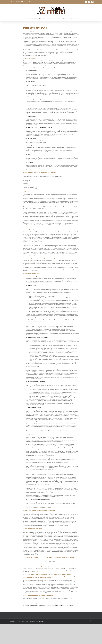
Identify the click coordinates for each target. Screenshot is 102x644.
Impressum (36, 621)
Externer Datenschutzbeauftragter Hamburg (33, 605)
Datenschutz (41, 621)
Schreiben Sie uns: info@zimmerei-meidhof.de (35, 2)
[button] (76, 19)
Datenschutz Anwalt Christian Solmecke (63, 605)
